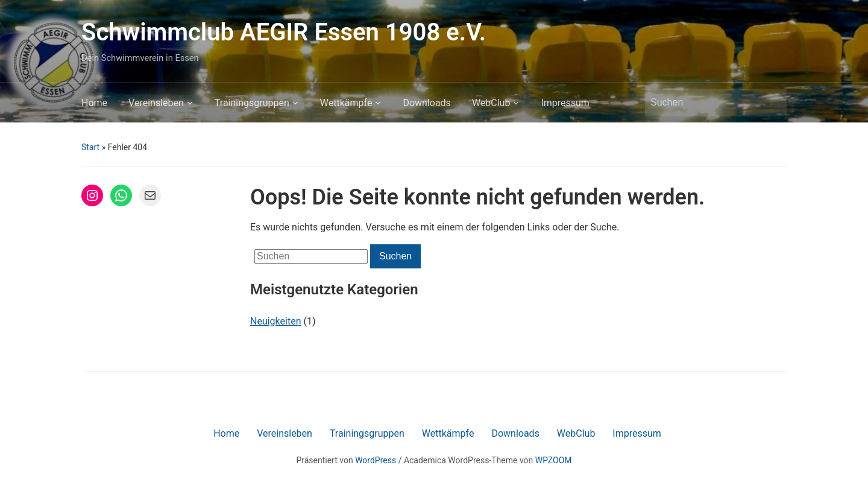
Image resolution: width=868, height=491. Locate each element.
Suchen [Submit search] (772, 103)
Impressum (565, 103)
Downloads (426, 103)
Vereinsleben (156, 103)
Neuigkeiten (275, 321)
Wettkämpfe (346, 103)
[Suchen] (705, 103)
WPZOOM (554, 460)
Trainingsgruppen (252, 103)
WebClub (491, 103)
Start (90, 147)
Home (94, 103)
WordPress (376, 460)
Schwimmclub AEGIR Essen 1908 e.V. (284, 32)
